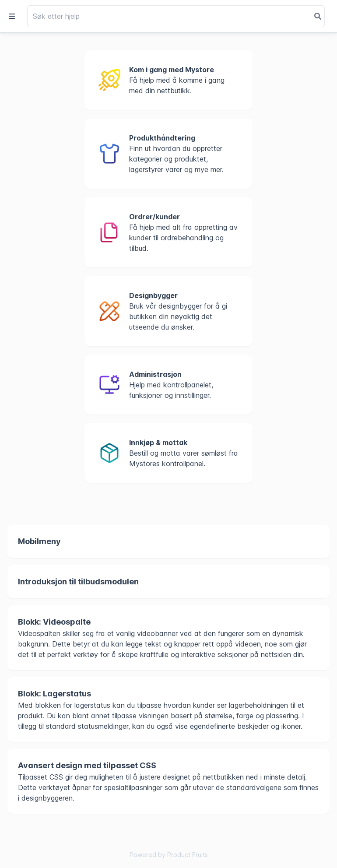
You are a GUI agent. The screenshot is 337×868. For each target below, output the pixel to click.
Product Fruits (188, 855)
